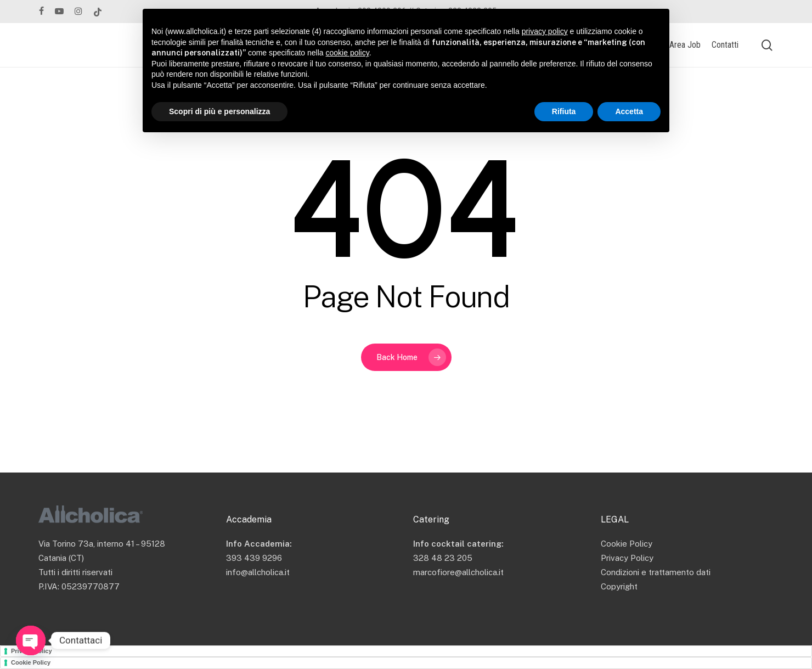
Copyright (619, 586)
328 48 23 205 (443, 558)
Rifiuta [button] (564, 111)
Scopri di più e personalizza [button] (219, 111)
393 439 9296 (254, 558)
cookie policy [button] (348, 53)
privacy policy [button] (545, 31)
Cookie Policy (627, 544)
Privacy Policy (627, 558)
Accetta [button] (629, 111)
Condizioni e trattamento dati (656, 572)
